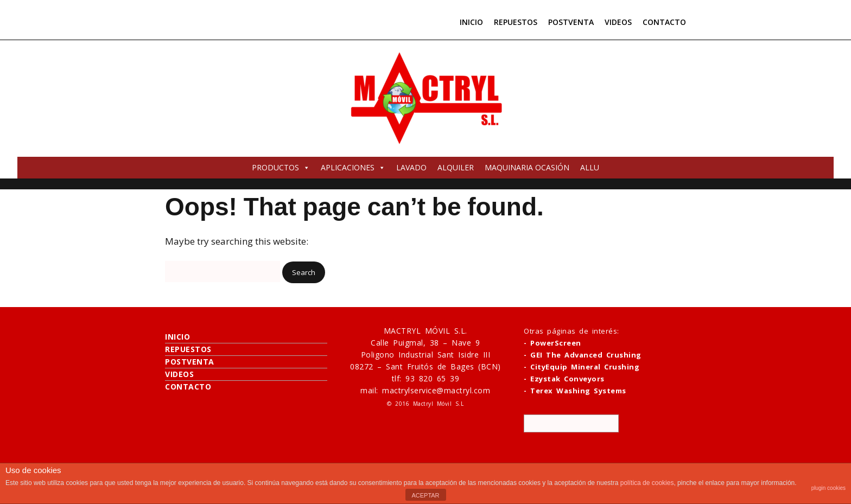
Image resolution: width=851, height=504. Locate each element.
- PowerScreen (552, 343)
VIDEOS (618, 22)
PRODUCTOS (281, 167)
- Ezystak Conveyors (564, 379)
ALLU (590, 167)
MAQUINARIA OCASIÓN (527, 167)
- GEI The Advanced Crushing (583, 355)
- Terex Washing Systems (575, 391)
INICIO (471, 22)
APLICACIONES (353, 167)
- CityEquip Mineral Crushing (582, 367)
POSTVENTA (571, 22)
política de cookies (647, 483)
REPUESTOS (516, 22)
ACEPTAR (425, 495)
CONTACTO (664, 22)
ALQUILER (456, 167)
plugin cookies (828, 488)
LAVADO (411, 167)
